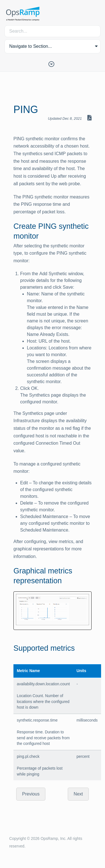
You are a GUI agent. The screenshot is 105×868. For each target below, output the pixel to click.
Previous (31, 794)
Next (78, 794)
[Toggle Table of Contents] (53, 64)
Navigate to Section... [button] (31, 46)
